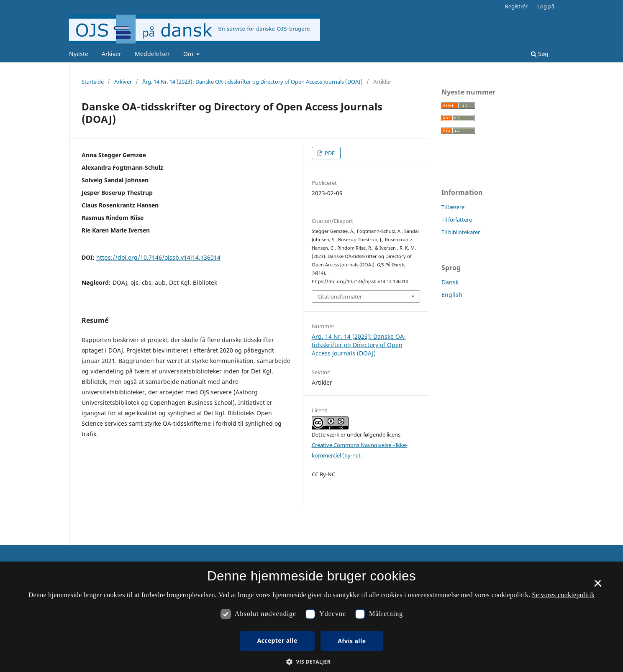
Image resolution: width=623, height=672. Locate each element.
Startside (93, 82)
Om (189, 54)
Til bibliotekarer (461, 232)
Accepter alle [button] (277, 640)
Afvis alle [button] (352, 641)
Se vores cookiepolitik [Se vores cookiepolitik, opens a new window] (564, 595)
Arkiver (112, 54)
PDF (329, 153)
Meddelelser (152, 54)
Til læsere (453, 207)
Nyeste (79, 54)
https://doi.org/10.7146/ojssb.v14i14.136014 (158, 257)
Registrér (516, 6)
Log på (546, 6)
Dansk (450, 282)
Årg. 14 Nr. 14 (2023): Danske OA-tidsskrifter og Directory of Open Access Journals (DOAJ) (253, 82)
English (452, 295)
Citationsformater (340, 296)
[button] (311, 662)
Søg (540, 54)
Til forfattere (457, 220)
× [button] (598, 586)
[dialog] (311, 617)
